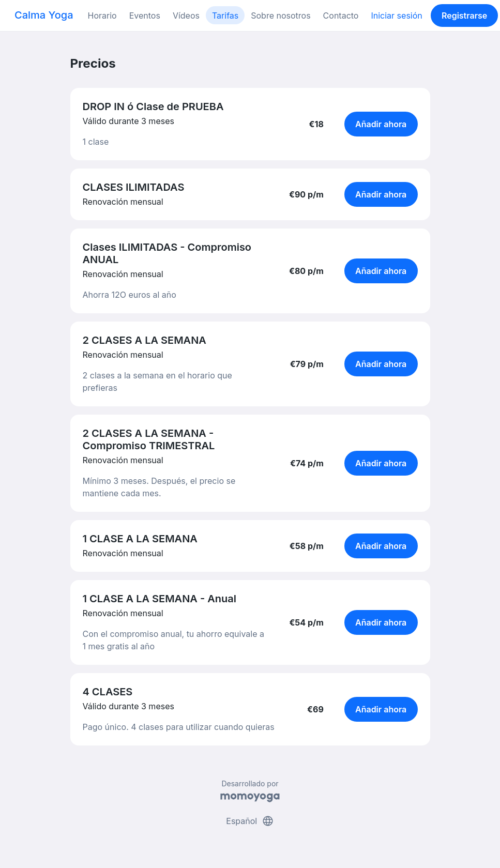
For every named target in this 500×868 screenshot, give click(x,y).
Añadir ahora (381, 124)
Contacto (341, 16)
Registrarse (464, 16)
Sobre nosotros (281, 16)
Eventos (145, 16)
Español (250, 821)
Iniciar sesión (396, 16)
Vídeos (186, 16)
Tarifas (225, 16)
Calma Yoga (44, 15)
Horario (102, 16)
